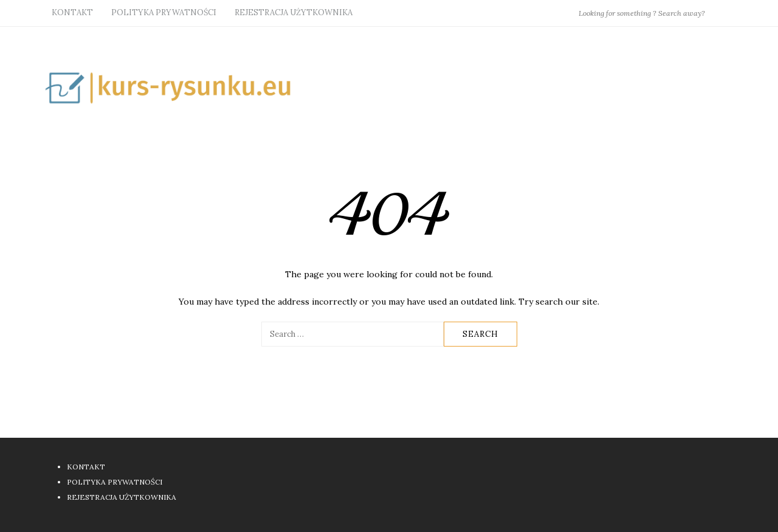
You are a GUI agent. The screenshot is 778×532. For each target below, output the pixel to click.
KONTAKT (72, 12)
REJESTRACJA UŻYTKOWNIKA (294, 12)
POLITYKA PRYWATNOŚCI (164, 12)
